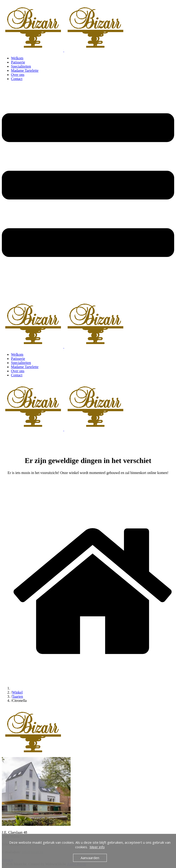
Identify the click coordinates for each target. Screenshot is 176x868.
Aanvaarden (90, 858)
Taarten (17, 696)
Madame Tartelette (25, 70)
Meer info (97, 847)
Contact (17, 79)
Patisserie (18, 62)
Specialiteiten (21, 66)
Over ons (18, 75)
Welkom (17, 58)
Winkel (17, 692)
